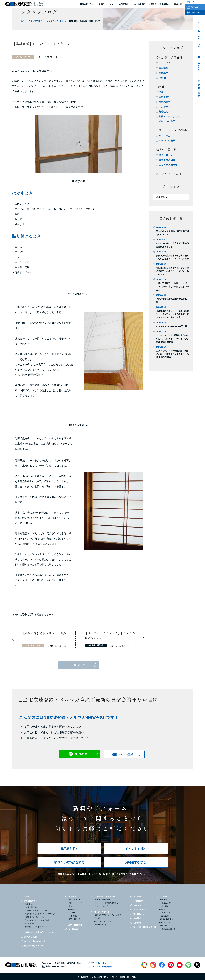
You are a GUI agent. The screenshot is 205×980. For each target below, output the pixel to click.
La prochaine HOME (33, 941)
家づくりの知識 (167, 160)
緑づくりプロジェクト (103, 921)
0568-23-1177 (58, 967)
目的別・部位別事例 (102, 900)
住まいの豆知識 (166, 149)
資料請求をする (136, 862)
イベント (137, 905)
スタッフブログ (199, 42)
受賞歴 (163, 909)
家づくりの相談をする (69, 862)
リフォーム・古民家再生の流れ (107, 903)
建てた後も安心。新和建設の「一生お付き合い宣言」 (38, 925)
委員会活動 (164, 916)
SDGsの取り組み (167, 919)
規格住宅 (164, 112)
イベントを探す (136, 849)
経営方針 (164, 926)
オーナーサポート (199, 66)
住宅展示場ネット (32, 946)
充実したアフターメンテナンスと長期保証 (108, 917)
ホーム (27, 896)
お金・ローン (166, 155)
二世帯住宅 (165, 97)
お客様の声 (138, 901)
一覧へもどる (79, 665)
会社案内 (199, 29)
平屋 (161, 92)
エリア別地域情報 (168, 165)
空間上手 (164, 73)
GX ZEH (72, 913)
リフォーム (165, 136)
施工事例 (137, 896)
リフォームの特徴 (102, 906)
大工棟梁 (164, 68)
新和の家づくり (87, 4)
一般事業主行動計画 (168, 929)
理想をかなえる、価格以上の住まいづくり (40, 914)
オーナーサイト (101, 925)
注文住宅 (100, 4)
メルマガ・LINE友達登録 (102, 967)
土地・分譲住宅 (139, 4)
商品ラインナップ (76, 903)
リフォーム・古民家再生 (118, 4)
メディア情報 (199, 81)
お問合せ (199, 93)
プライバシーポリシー (101, 963)
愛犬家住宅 (165, 102)
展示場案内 (73, 929)
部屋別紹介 (29, 904)
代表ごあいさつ (166, 903)
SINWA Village (31, 937)
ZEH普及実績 (165, 922)
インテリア (165, 107)
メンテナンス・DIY (55, 21)
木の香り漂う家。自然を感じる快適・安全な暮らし (37, 909)
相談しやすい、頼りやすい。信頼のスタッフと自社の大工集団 (37, 919)
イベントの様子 (167, 121)
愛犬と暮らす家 (75, 919)
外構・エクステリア (169, 117)
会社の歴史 (164, 906)
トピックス (165, 63)
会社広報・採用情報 (169, 57)
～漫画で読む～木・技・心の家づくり (40, 932)
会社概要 (164, 900)
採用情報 (199, 55)
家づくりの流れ (75, 900)
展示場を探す (69, 849)
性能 (71, 906)
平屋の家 (72, 909)
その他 (162, 78)
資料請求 (137, 918)
